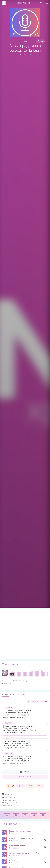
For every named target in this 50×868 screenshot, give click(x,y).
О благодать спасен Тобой (20, 846)
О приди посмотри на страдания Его (24, 853)
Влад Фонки (7, 794)
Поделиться (25, 777)
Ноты (13, 695)
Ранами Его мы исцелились (20, 831)
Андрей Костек (8, 683)
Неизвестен (25, 54)
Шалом (12, 861)
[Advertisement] (25, 634)
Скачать (25, 772)
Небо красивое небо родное (21, 838)
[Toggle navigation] (47, 3)
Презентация (21, 695)
